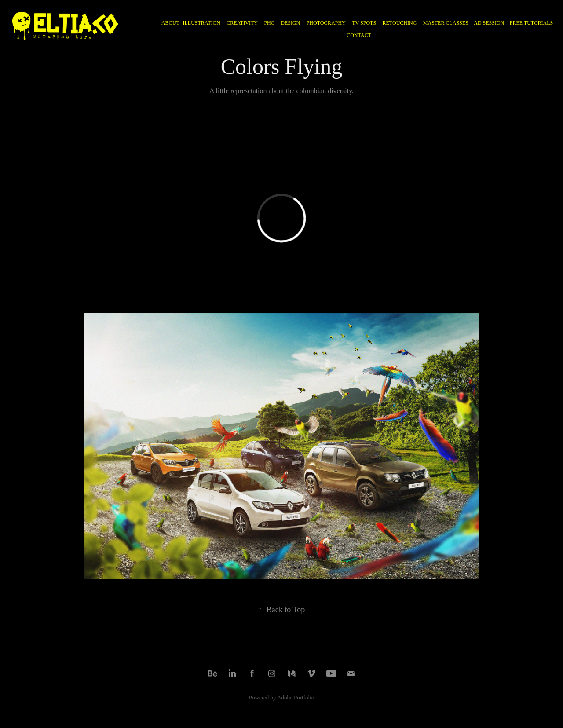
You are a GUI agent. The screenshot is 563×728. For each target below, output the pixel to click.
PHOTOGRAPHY (326, 23)
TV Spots (364, 23)
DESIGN (290, 23)
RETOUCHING (400, 23)
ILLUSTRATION (202, 23)
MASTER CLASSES (446, 23)
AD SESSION (489, 23)
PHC (269, 23)
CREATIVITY (242, 23)
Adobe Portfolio (296, 697)
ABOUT (170, 23)
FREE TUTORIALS (532, 23)
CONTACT (359, 35)
